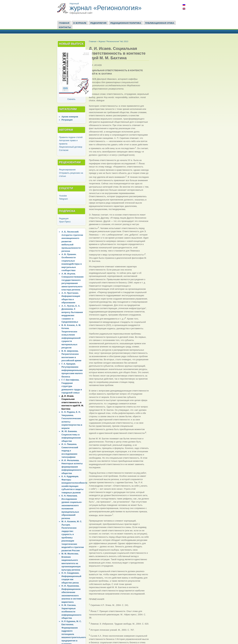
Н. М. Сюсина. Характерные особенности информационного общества (71, 612)
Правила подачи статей (71, 137)
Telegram (63, 199)
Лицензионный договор (71, 147)
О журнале (80, 23)
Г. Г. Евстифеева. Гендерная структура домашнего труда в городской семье (72, 386)
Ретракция (67, 120)
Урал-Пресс (65, 222)
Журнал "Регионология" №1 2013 (113, 41)
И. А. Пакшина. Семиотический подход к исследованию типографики (70, 451)
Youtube (63, 196)
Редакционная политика (126, 23)
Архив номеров (70, 117)
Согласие (64, 150)
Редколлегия (98, 23)
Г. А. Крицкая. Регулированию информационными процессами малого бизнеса (72, 370)
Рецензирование (67, 170)
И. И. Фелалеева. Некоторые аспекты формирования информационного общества (72, 467)
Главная (64, 23)
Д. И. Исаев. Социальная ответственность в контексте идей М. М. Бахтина (73, 402)
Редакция (64, 218)
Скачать (71, 99)
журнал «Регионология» (106, 8)
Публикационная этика (160, 23)
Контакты (65, 27)
